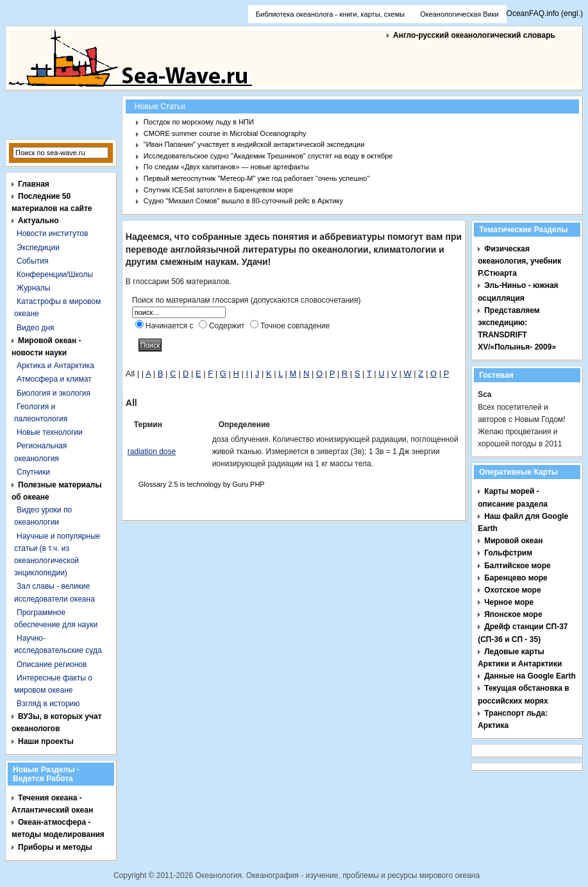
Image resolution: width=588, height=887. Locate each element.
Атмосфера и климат (54, 379)
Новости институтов (52, 233)
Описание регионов (52, 664)
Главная (34, 184)
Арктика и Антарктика (55, 366)
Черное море (509, 602)
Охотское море (512, 590)
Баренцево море (516, 578)
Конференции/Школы (55, 275)
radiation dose (152, 452)
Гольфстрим (508, 553)
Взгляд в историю (48, 704)
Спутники (33, 472)
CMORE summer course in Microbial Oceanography (225, 133)
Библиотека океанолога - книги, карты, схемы (330, 14)
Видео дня (36, 328)
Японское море (513, 614)
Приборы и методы (55, 847)
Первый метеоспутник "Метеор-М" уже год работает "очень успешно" (257, 178)
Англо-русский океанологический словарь (474, 35)
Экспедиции (38, 248)
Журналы (33, 288)
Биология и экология (54, 393)
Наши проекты (46, 741)
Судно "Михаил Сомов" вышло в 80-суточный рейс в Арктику (243, 201)
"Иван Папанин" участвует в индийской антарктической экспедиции (254, 144)
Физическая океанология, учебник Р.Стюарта (519, 261)
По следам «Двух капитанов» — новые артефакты (226, 167)
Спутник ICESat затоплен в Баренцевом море (218, 190)
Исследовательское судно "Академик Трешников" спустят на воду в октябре (268, 156)
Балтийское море (517, 566)
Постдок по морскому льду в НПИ (199, 122)
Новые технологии (50, 432)
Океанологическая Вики (459, 14)
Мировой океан (513, 541)
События (33, 261)
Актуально (38, 221)
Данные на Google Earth (530, 676)
